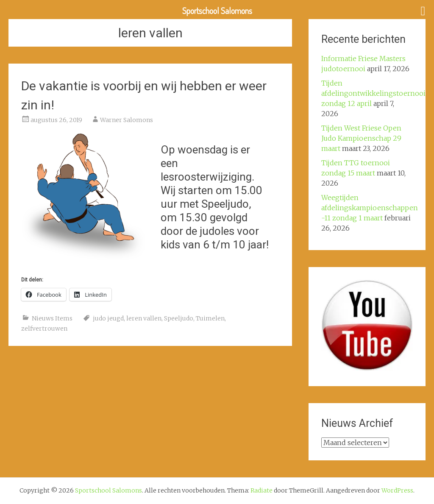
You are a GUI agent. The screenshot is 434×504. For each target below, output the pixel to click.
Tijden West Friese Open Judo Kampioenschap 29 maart (361, 138)
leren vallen (144, 318)
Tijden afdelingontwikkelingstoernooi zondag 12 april (373, 93)
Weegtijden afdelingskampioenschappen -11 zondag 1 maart (370, 208)
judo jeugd (108, 318)
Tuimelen (210, 318)
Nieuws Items (52, 318)
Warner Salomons (127, 120)
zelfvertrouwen (44, 329)
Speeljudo (179, 318)
